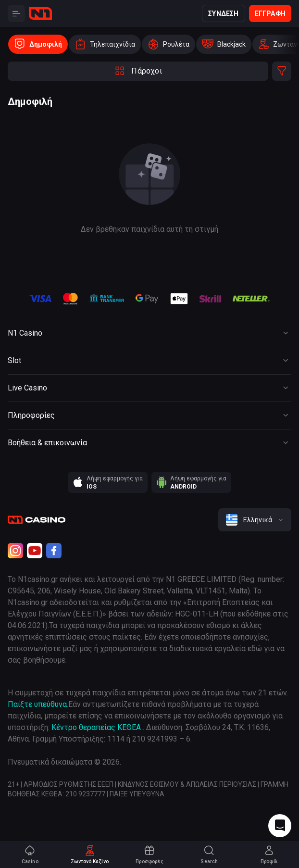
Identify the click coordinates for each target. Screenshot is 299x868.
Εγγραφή (270, 13)
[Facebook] (54, 551)
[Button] (16, 13)
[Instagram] (15, 551)
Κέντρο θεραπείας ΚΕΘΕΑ (96, 727)
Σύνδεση (223, 13)
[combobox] (255, 520)
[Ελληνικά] (255, 520)
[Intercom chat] (280, 826)
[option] (38, 44)
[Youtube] (35, 551)
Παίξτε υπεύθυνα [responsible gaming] (37, 704)
